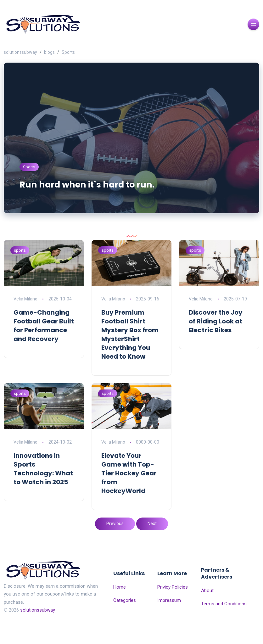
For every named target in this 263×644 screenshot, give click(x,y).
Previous (115, 540)
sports (20, 267)
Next (152, 540)
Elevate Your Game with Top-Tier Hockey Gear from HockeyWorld (129, 490)
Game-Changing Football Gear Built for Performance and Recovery (44, 343)
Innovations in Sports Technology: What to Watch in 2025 (43, 486)
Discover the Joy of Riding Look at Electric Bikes (216, 338)
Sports (68, 52)
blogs (49, 52)
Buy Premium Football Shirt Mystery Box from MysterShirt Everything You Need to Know (130, 351)
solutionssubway (20, 52)
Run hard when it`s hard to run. (100, 201)
